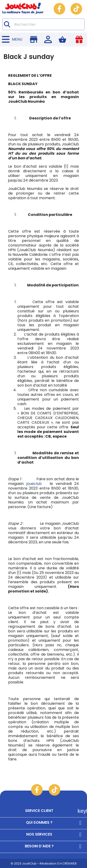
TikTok (76, 9)
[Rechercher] (43, 24)
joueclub (33, 484)
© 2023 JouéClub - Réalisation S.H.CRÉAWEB (44, 863)
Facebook (59, 9)
